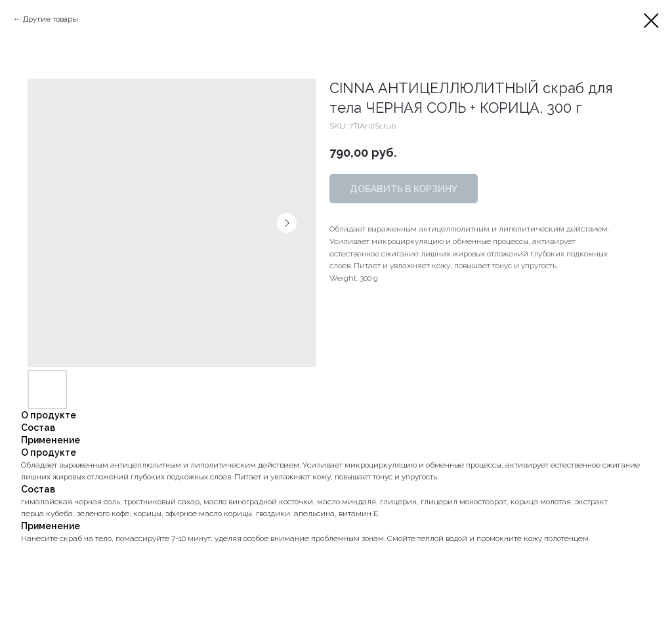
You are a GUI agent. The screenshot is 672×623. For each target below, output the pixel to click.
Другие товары (51, 19)
